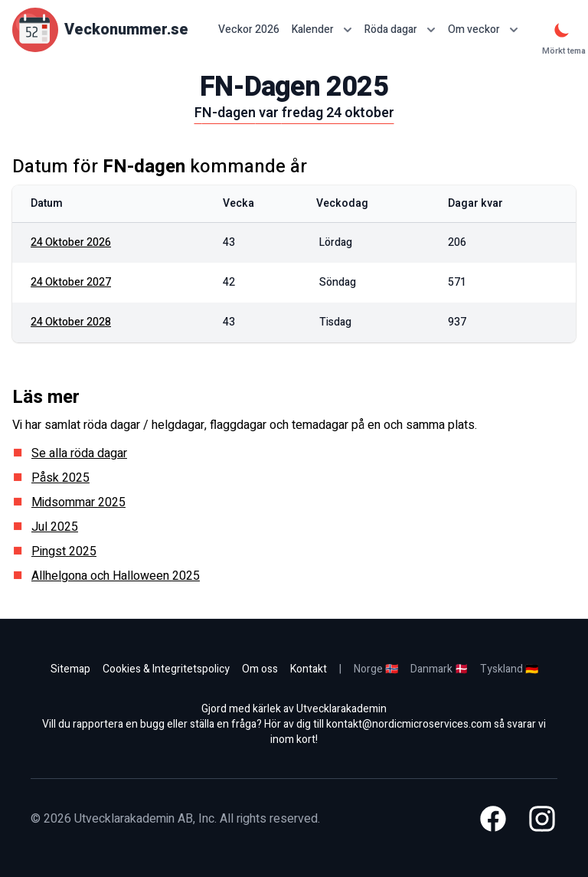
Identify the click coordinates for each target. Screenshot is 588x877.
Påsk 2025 (60, 478)
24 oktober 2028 (71, 322)
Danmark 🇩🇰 (439, 669)
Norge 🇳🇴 (376, 669)
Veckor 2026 (249, 30)
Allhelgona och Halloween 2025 (116, 576)
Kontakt (309, 669)
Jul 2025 (55, 527)
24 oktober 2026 (71, 242)
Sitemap (70, 669)
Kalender (322, 29)
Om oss (260, 669)
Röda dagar (400, 29)
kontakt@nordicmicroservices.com (409, 724)
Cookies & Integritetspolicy (166, 669)
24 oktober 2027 (71, 282)
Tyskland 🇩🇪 (509, 669)
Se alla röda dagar (79, 453)
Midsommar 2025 (78, 502)
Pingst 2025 (64, 551)
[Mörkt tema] (562, 30)
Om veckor (483, 29)
